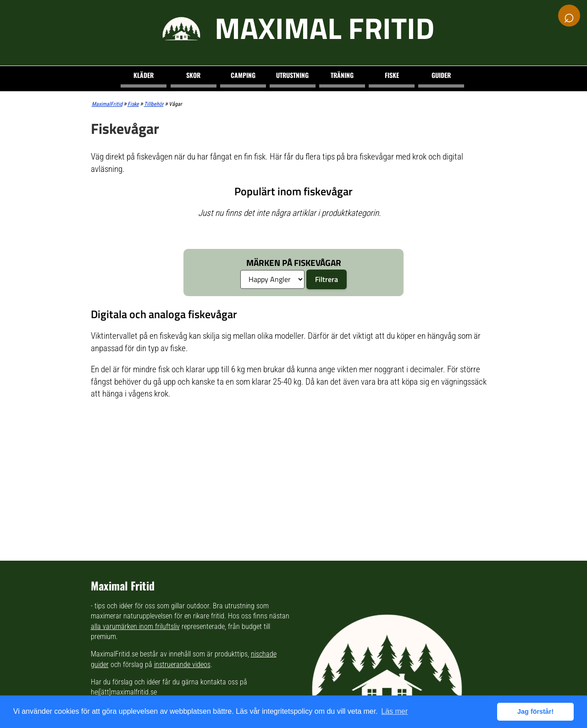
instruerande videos (182, 665)
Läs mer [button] (394, 711)
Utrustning (292, 75)
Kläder (144, 75)
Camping (243, 75)
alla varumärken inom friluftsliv (135, 626)
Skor (193, 75)
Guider (441, 75)
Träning (342, 75)
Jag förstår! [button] (535, 711)
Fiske (392, 75)
